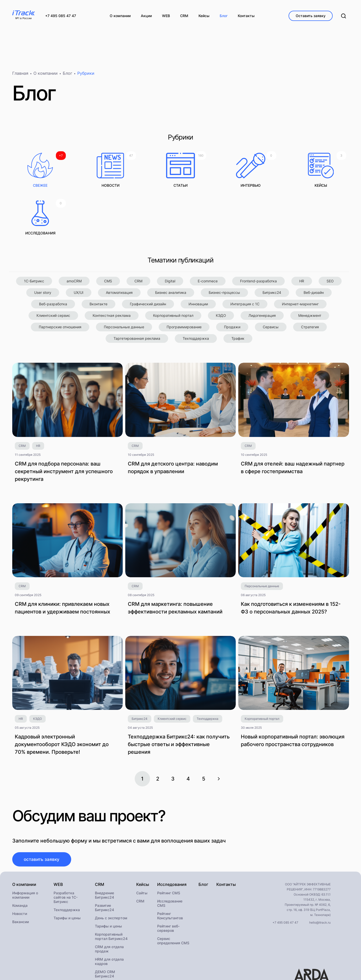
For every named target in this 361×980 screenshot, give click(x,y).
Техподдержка (67, 865)
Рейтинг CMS (169, 848)
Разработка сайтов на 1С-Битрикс (66, 853)
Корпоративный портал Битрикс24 (111, 892)
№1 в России (23, 18)
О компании (46, 76)
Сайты (142, 848)
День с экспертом (111, 873)
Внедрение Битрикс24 (104, 850)
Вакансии (21, 877)
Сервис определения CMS (173, 896)
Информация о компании (25, 850)
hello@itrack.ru (320, 878)
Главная (20, 76)
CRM (140, 856)
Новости (20, 869)
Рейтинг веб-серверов (168, 884)
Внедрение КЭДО (110, 940)
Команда (20, 861)
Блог (67, 76)
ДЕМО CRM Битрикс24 (105, 929)
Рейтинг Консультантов (170, 871)
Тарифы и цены (67, 873)
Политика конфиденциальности (58, 967)
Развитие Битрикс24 (104, 863)
